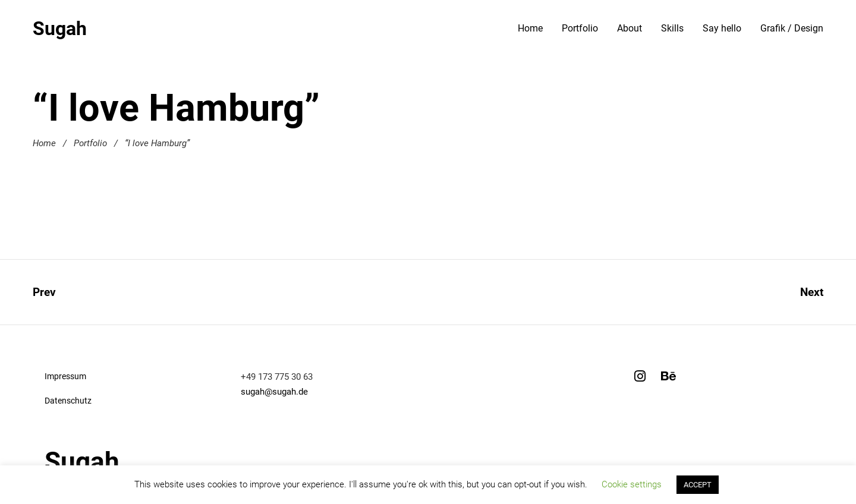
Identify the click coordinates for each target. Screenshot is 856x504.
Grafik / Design (792, 29)
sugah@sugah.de (274, 392)
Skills (672, 29)
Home (530, 29)
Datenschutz (68, 401)
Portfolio (580, 29)
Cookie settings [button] (632, 484)
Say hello (722, 29)
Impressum (65, 376)
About (630, 29)
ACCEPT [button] (698, 485)
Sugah (60, 29)
